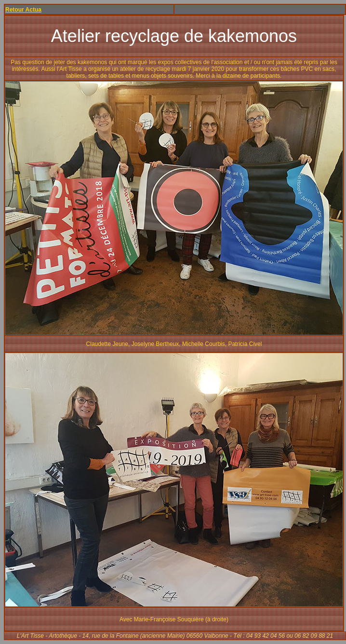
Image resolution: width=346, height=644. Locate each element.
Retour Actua (23, 10)
